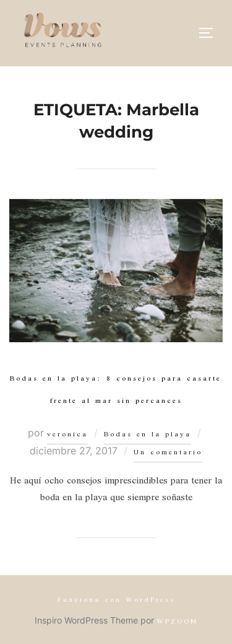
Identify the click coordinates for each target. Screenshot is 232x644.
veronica (67, 435)
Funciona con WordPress (116, 600)
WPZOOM (177, 622)
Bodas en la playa (148, 435)
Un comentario (168, 453)
